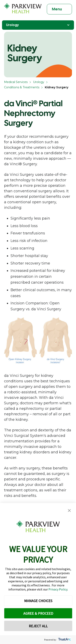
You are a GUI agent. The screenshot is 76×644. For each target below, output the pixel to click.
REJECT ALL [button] (38, 626)
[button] (69, 511)
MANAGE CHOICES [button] (38, 601)
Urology (39, 82)
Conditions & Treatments (22, 87)
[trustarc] (64, 640)
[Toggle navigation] (59, 9)
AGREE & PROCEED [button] (38, 613)
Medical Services (16, 82)
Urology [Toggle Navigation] (38, 25)
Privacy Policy (58, 589)
